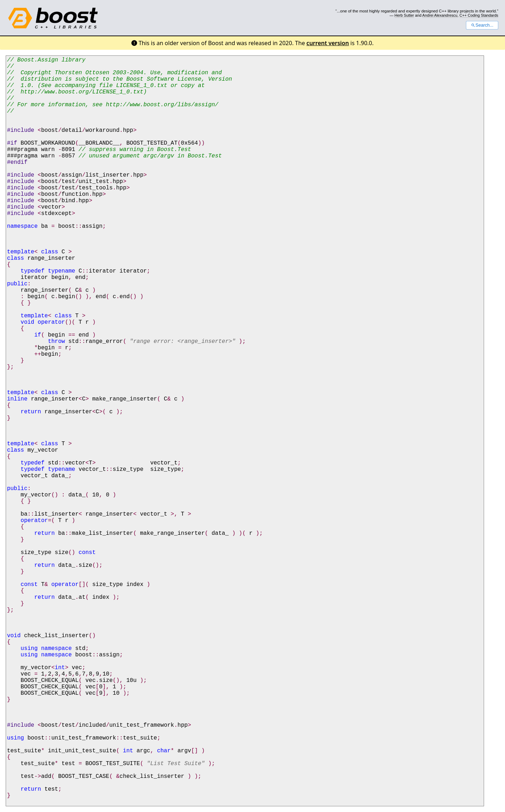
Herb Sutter (404, 15)
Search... (482, 25)
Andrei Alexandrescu (440, 15)
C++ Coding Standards (479, 15)
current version (328, 43)
